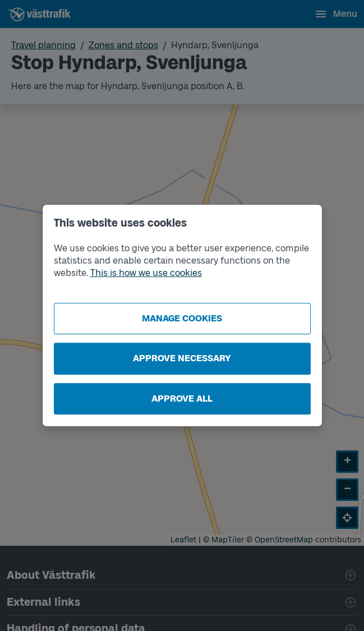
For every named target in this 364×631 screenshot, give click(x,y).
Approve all (182, 399)
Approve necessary (182, 358)
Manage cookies (182, 318)
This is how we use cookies (146, 273)
